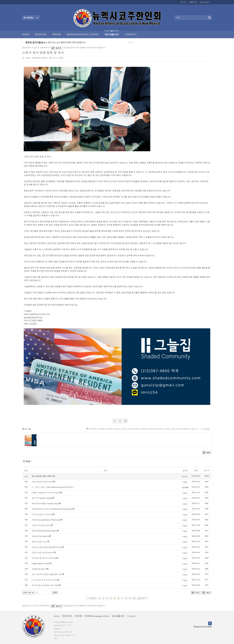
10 (134, 598)
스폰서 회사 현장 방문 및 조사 (43, 53)
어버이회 (56, 34)
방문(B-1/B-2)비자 (39, 569)
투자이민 (152, 429)
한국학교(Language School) (83, 34)
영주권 (123, 429)
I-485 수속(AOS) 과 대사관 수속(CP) (46, 493)
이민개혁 (109, 429)
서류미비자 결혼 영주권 (41, 525)
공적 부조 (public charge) (42, 498)
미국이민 (93, 429)
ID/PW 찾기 (205, 2)
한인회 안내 (41, 34)
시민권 (129, 429)
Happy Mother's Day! (41, 564)
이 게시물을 (205, 429)
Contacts (131, 34)
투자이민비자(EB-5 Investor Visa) (45, 504)
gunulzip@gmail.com (33, 317)
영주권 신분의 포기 (39, 542)
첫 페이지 (92, 598)
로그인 (183, 2)
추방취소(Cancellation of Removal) (46, 520)
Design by (203, 627)
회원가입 (193, 2)
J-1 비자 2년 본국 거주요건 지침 (44, 580)
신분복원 (178, 429)
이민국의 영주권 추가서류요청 (44, 558)
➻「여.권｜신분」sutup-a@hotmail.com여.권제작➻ (53, 487)
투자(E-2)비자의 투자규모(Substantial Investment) (52, 509)
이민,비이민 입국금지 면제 (42, 482)
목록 (206, 453)
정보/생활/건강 (112, 33)
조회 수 (207, 471)
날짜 (196, 471)
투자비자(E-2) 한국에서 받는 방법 (45, 585)
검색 (55, 593)
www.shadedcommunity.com (37, 314)
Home (26, 34)
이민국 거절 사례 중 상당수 (43, 553)
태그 (206, 593)
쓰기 (195, 593)
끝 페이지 (142, 598)
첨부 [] (26, 429)
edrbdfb (185, 487)
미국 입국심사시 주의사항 (42, 514)
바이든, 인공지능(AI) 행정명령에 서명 (47, 547)
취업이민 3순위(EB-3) (40, 536)
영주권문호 (136, 429)
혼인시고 (195, 429)
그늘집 (27, 58)
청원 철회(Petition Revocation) (44, 531)
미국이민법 (101, 429)
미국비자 (117, 429)
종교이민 (159, 429)
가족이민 (167, 429)
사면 (173, 429)
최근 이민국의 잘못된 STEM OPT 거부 (47, 574)
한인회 (185, 477)
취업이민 (145, 429)
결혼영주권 (187, 429)
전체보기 (31, 18)
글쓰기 (56, 48)
